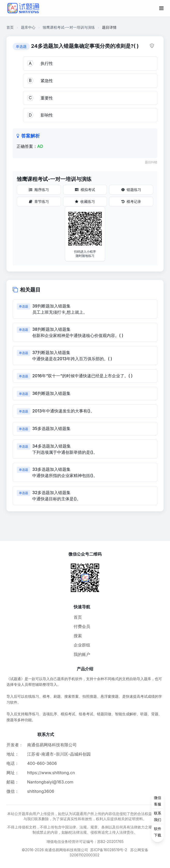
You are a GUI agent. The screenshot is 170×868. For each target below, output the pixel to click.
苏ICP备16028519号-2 (109, 850)
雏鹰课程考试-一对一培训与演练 (69, 27)
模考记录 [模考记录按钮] (131, 201)
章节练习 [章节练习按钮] (39, 201)
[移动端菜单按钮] (161, 8)
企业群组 (82, 645)
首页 (10, 27)
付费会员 (82, 626)
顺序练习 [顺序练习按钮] (39, 190)
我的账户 (82, 654)
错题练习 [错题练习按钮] (131, 190)
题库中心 (28, 27)
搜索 (78, 636)
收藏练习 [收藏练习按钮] (85, 201)
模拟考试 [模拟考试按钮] (85, 190)
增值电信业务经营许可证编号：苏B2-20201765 (85, 842)
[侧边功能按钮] (158, 816)
